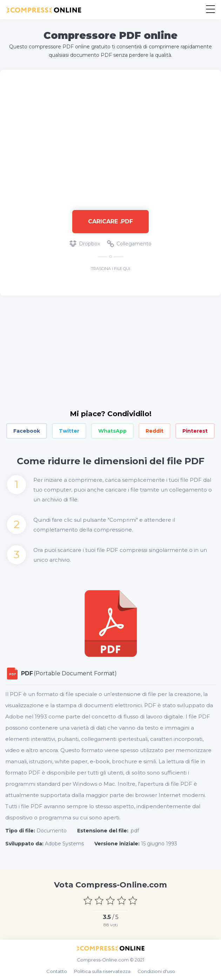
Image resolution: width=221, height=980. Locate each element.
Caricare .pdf (110, 221)
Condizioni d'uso (156, 971)
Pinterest (195, 431)
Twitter (69, 431)
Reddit (155, 431)
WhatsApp (112, 431)
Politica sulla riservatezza (102, 971)
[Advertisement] (110, 136)
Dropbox (85, 244)
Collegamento (129, 244)
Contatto (57, 971)
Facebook (27, 431)
